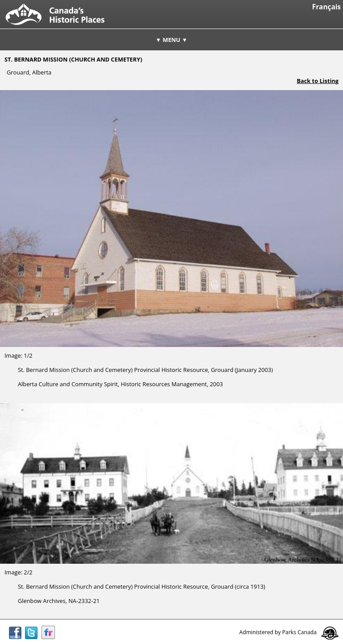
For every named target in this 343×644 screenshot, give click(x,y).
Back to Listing (318, 81)
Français (326, 7)
